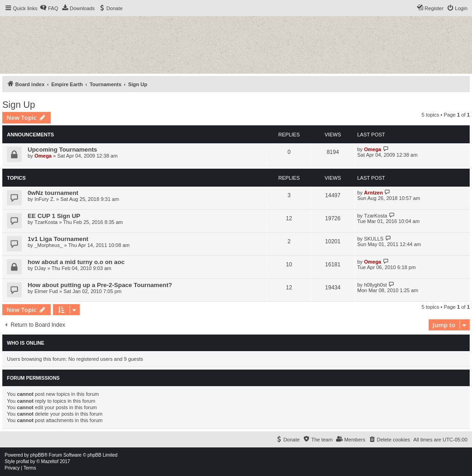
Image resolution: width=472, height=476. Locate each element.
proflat (23, 461)
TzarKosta (46, 222)
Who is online (26, 343)
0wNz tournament (53, 193)
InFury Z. (45, 199)
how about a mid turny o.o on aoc (76, 262)
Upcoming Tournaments (62, 150)
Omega (43, 156)
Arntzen (374, 193)
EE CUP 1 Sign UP (54, 216)
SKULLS (374, 239)
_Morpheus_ (49, 245)
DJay (40, 268)
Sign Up (19, 105)
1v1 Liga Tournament (58, 239)
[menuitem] (49, 8)
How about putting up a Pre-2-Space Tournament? (100, 285)
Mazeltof (50, 461)
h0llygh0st (376, 285)
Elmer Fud (46, 291)
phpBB (37, 455)
